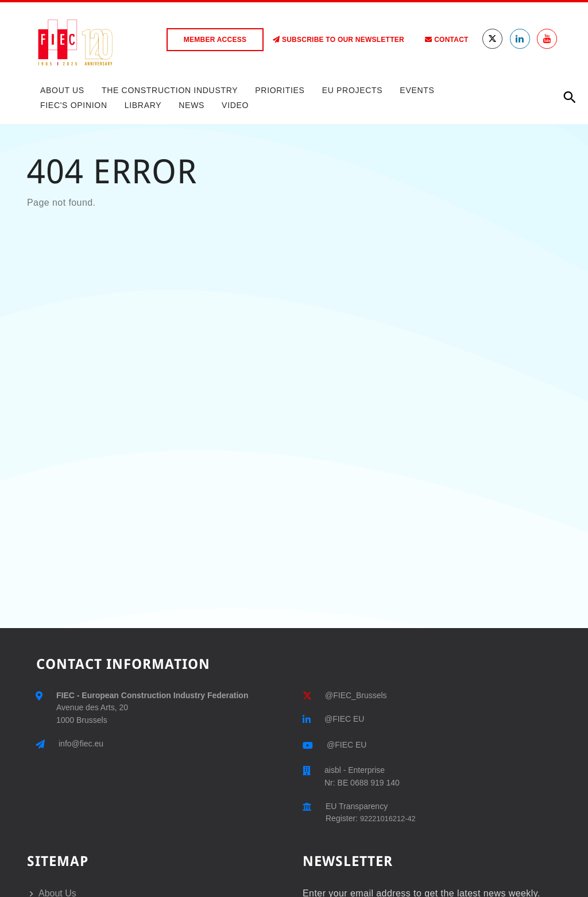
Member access (215, 40)
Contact (446, 40)
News (192, 105)
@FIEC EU (344, 719)
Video (235, 105)
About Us (62, 90)
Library (143, 105)
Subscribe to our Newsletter (339, 40)
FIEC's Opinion (74, 105)
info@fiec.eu (81, 744)
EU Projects (353, 90)
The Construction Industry (170, 90)
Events (417, 90)
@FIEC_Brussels (356, 695)
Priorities (280, 90)
